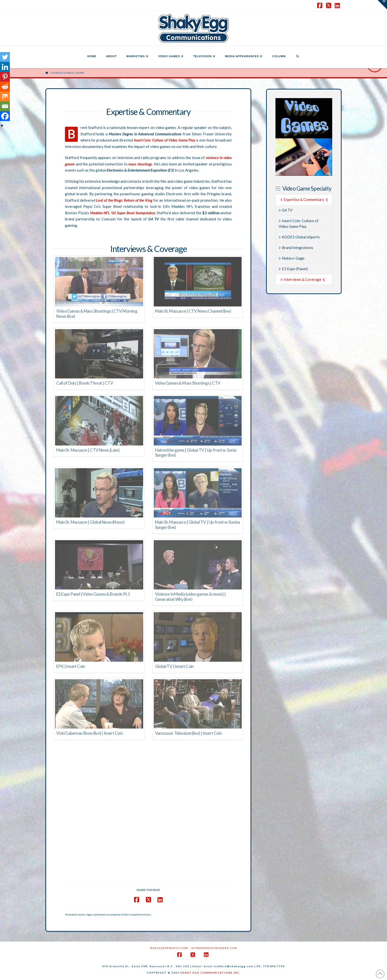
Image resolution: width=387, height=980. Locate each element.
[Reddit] (5, 87)
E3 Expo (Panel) (293, 269)
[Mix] (5, 96)
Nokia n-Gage (292, 258)
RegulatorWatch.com (169, 948)
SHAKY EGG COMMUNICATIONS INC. (210, 973)
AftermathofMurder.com (214, 948)
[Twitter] (5, 57)
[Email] (5, 106)
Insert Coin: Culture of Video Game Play (299, 223)
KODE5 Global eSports (299, 237)
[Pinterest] (5, 77)
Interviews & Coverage (303, 279)
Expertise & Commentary (304, 199)
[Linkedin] (5, 67)
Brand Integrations (296, 248)
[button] (382, 5)
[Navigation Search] (297, 57)
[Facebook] (5, 116)
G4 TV (286, 210)
